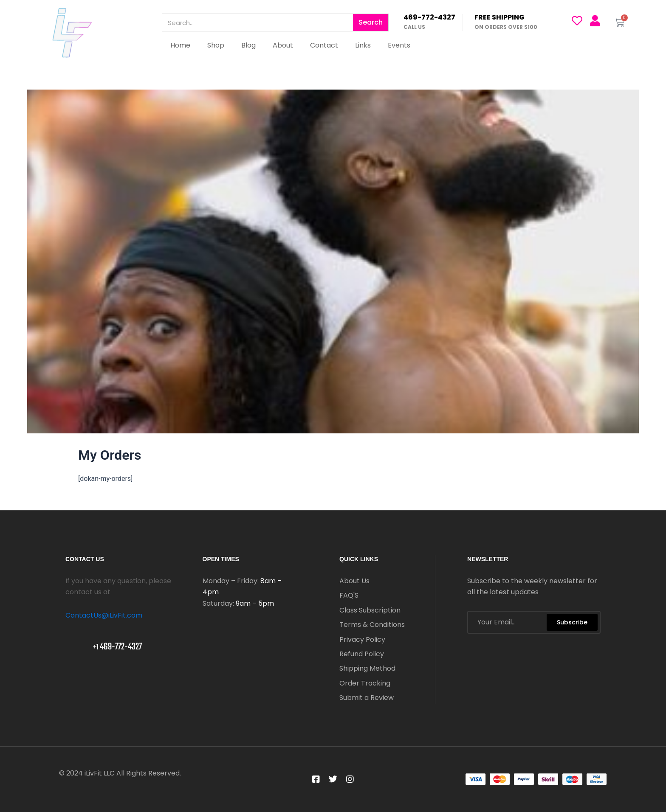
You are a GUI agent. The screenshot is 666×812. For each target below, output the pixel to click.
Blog (248, 45)
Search (371, 22)
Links (363, 45)
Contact (324, 45)
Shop (216, 45)
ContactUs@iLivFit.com (104, 615)
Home (180, 45)
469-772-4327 (429, 17)
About (283, 45)
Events (399, 45)
